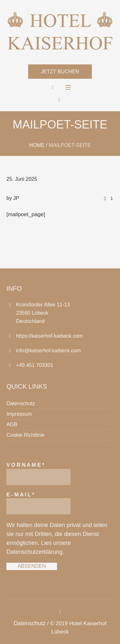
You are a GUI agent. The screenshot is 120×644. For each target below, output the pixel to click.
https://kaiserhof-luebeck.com (49, 336)
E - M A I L (20, 495)
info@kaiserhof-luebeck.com (48, 351)
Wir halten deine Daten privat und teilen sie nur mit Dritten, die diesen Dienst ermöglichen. (57, 534)
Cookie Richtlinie (25, 435)
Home (37, 145)
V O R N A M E (25, 465)
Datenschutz (21, 403)
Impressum (19, 414)
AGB (12, 424)
